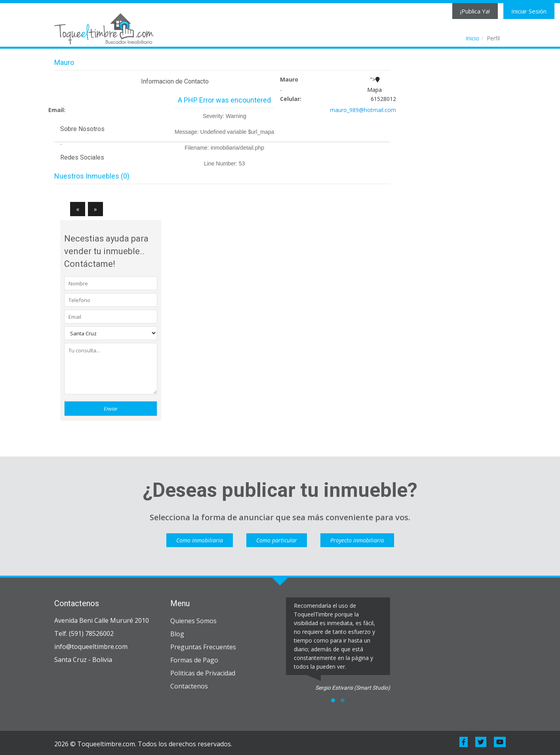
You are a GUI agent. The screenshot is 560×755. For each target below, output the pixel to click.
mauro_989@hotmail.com (363, 110)
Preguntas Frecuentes (203, 647)
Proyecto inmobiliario (357, 540)
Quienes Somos (193, 621)
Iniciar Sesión (529, 11)
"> (374, 85)
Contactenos (189, 686)
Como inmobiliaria (200, 540)
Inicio (472, 38)
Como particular (277, 540)
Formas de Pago (194, 660)
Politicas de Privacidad (203, 673)
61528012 (383, 99)
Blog (177, 634)
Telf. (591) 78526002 (84, 633)
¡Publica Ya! (475, 11)
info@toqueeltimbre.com (91, 647)
